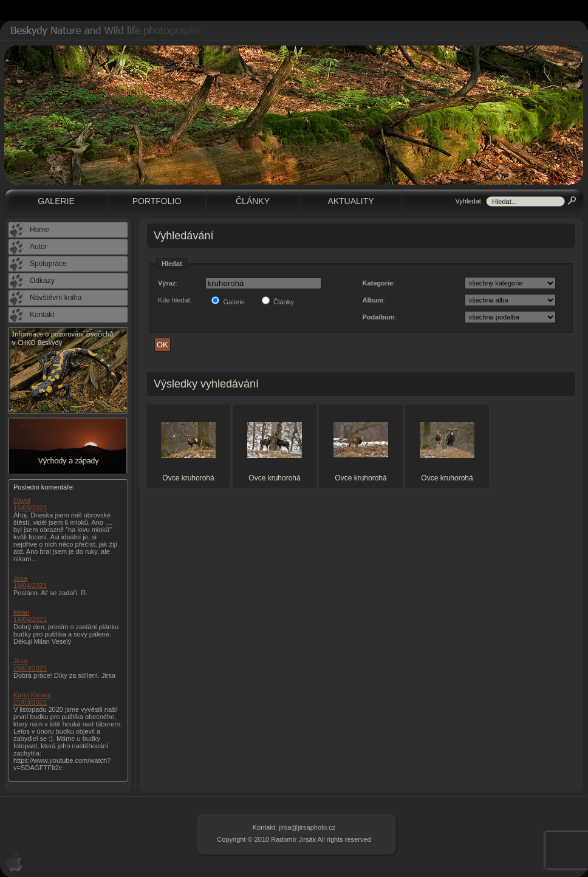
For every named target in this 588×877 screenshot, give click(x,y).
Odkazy (42, 281)
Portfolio (157, 201)
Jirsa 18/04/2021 (30, 582)
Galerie (56, 201)
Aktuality (350, 201)
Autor (39, 247)
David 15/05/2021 (30, 504)
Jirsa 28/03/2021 (30, 664)
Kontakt (42, 315)
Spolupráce (48, 264)
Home (39, 230)
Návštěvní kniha (56, 298)
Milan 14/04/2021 (30, 616)
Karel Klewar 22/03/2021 (32, 698)
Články (253, 201)
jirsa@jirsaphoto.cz (307, 827)
